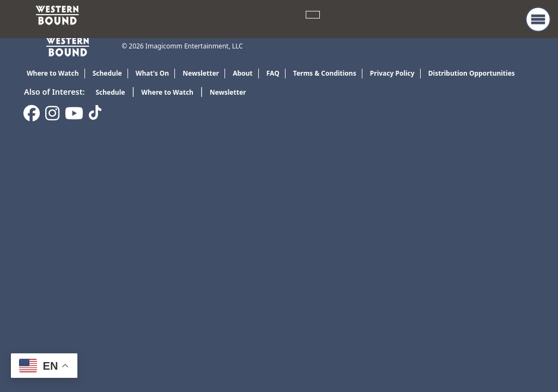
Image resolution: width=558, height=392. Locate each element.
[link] (57, 14)
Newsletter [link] (201, 73)
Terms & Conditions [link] (325, 73)
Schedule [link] (107, 73)
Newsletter (228, 92)
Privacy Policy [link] (392, 73)
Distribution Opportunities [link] (472, 73)
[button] (538, 19)
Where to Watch (167, 92)
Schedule (110, 92)
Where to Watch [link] (53, 73)
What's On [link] (152, 73)
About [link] (242, 73)
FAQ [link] (273, 73)
